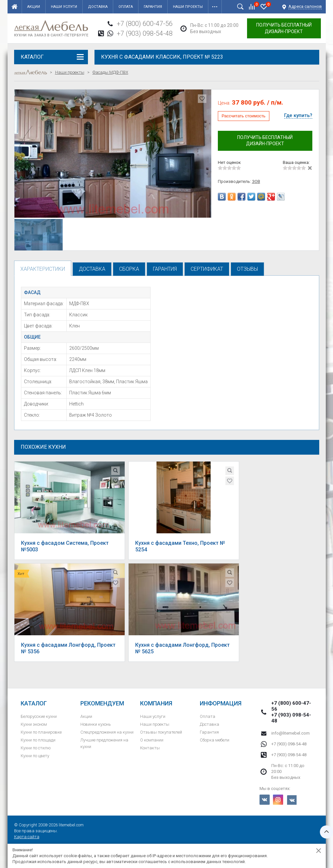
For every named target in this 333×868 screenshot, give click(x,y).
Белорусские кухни (39, 716)
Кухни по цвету (35, 756)
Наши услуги (64, 7)
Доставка (98, 7)
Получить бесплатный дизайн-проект (284, 28)
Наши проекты (188, 7)
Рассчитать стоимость (244, 116)
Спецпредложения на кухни (107, 732)
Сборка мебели (215, 740)
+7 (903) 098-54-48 (145, 33)
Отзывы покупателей (161, 732)
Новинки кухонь (96, 724)
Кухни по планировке (41, 732)
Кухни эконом (34, 724)
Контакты (150, 748)
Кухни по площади (38, 740)
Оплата (126, 7)
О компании (152, 740)
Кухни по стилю (36, 748)
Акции (34, 7)
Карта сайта (27, 837)
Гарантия (153, 7)
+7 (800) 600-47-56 (145, 24)
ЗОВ (256, 181)
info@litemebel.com (291, 733)
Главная (14, 7)
